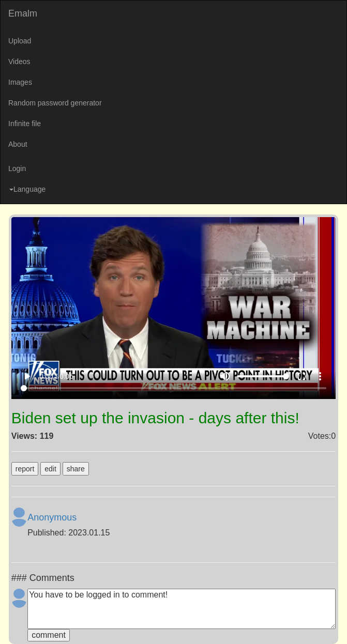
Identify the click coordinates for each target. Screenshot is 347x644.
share (76, 469)
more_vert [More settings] (320, 376)
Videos (19, 62)
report (25, 469)
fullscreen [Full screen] (301, 376)
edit (50, 469)
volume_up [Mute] (225, 376)
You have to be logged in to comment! (182, 609)
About (18, 144)
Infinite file (25, 124)
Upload (20, 41)
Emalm (23, 13)
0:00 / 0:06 (56, 376)
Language (27, 189)
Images (20, 82)
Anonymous (52, 517)
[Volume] (263, 376)
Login (17, 168)
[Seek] (173, 388)
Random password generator (55, 103)
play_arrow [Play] (27, 376)
